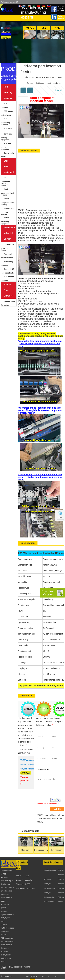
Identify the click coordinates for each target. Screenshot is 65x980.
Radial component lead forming (7, 202)
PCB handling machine (8, 92)
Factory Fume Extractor (8, 290)
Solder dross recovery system (8, 211)
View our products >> (25, 781)
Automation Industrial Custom (9, 233)
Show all (58, 90)
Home (31, 77)
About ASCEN (31, 978)
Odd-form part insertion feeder (8, 247)
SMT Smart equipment (9, 166)
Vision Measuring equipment (5, 221)
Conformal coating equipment (7, 137)
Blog (56, 978)
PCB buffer (8, 128)
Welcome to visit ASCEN (10, 2)
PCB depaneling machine (5, 122)
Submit (57, 809)
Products (40, 77)
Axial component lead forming (7, 192)
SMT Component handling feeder (6, 182)
